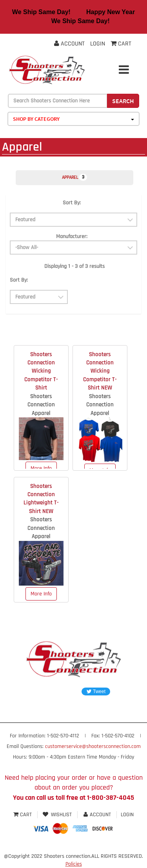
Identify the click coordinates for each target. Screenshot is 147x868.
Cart (23, 815)
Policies (74, 864)
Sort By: (72, 203)
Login (98, 44)
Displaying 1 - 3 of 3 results (74, 266)
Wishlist (57, 815)
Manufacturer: (72, 237)
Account (69, 44)
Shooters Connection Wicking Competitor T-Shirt (41, 371)
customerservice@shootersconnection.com (93, 746)
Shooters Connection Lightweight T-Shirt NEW (41, 499)
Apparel (74, 177)
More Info (41, 468)
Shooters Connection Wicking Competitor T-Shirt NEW (100, 371)
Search (123, 101)
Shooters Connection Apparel (41, 405)
